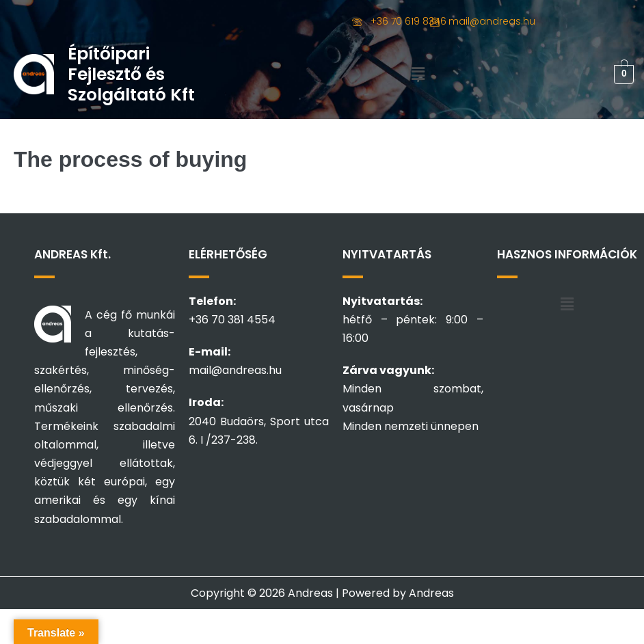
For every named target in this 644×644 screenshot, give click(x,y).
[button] (418, 75)
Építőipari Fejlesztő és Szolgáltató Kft (131, 74)
